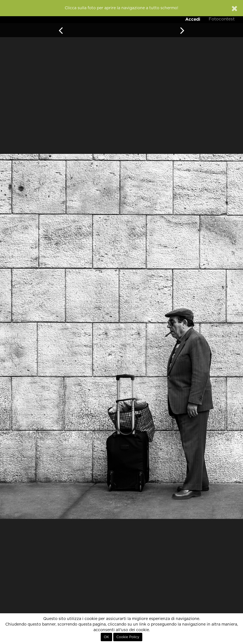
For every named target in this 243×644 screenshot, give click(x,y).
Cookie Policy (128, 637)
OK (106, 637)
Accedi (193, 19)
